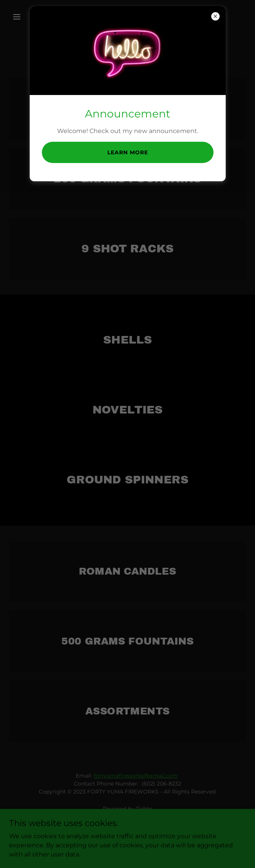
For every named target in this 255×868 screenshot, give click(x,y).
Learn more (128, 152)
